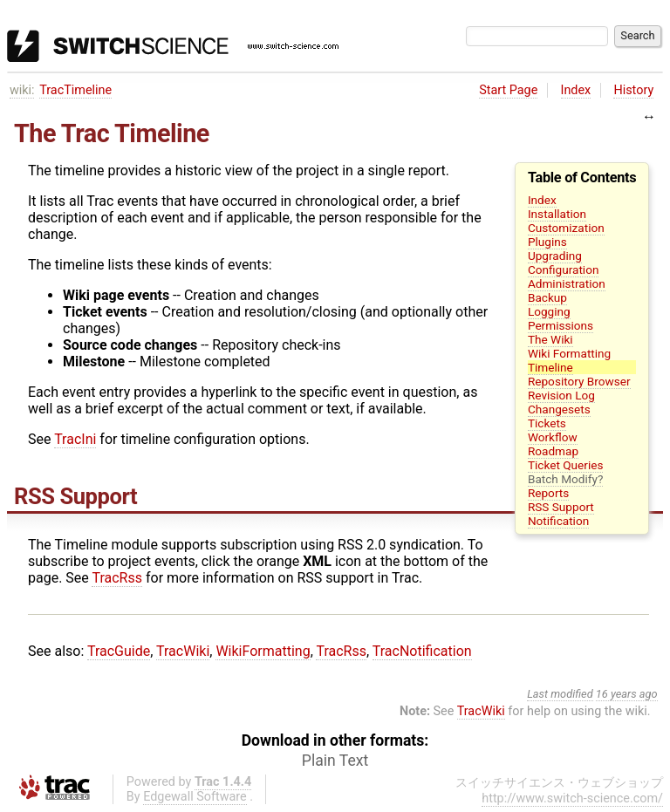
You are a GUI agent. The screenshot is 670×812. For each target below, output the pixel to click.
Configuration (564, 270)
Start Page (508, 90)
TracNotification (422, 651)
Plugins (547, 242)
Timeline (550, 367)
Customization (566, 228)
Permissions (561, 325)
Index (576, 90)
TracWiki (183, 651)
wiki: (22, 90)
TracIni (75, 439)
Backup (547, 297)
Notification (558, 521)
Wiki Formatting (569, 353)
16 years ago (627, 694)
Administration (567, 283)
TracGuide (119, 651)
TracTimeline (75, 90)
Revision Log (561, 395)
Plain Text (335, 761)
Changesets (559, 409)
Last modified (560, 694)
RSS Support (561, 507)
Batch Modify (563, 479)
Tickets (547, 423)
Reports (548, 493)
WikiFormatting (263, 651)
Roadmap (553, 451)
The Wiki (550, 339)
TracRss (117, 578)
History (633, 90)
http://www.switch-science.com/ (572, 798)
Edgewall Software (195, 797)
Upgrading (555, 256)
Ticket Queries (566, 465)
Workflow (553, 437)
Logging (549, 311)
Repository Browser (579, 381)
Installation (557, 214)
